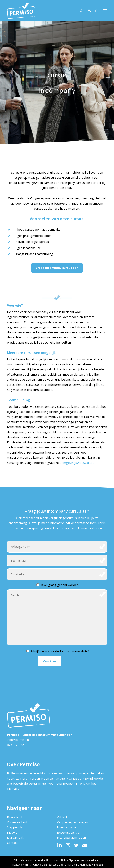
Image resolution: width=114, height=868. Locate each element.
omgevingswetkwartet (78, 463)
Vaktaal (62, 817)
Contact (12, 843)
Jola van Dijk (15, 837)
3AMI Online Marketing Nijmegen (84, 865)
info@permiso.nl (18, 740)
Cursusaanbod (17, 822)
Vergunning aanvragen (72, 822)
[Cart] (97, 11)
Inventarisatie (67, 827)
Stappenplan (16, 827)
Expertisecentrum (70, 832)
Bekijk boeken (17, 817)
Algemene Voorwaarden (83, 860)
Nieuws (12, 832)
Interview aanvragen (71, 837)
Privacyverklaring (21, 865)
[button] (105, 11)
